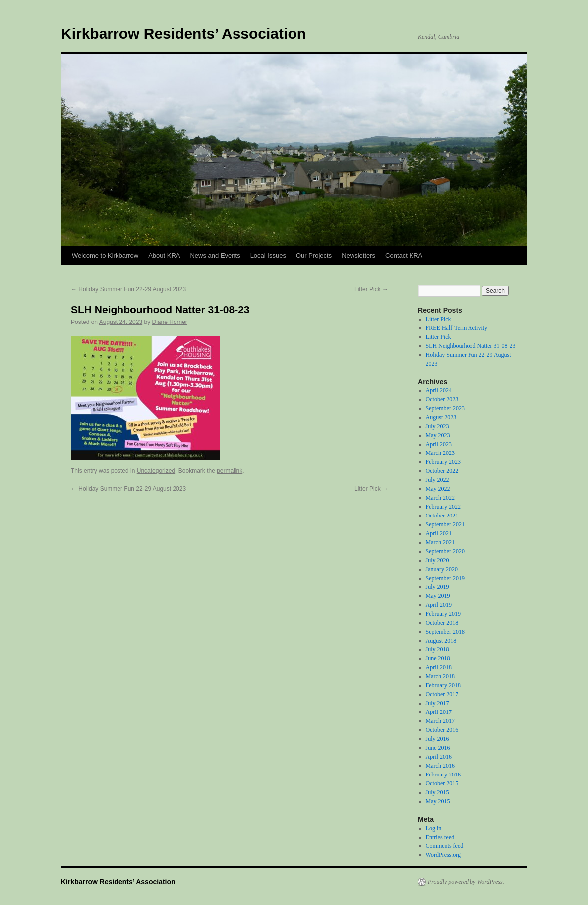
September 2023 (445, 408)
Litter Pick (371, 289)
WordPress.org (443, 855)
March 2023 (440, 453)
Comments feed (445, 846)
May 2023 (438, 435)
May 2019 (438, 596)
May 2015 (438, 801)
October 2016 (442, 730)
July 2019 (438, 587)
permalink (230, 471)
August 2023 (441, 417)
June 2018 (438, 658)
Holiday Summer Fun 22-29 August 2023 (128, 289)
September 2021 (445, 524)
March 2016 (440, 766)
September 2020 (445, 551)
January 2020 (442, 569)
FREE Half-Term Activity (457, 328)
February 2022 (443, 507)
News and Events (215, 255)
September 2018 (445, 632)
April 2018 (439, 667)
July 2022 (438, 480)
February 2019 (443, 614)
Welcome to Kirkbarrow (105, 255)
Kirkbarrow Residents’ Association (183, 33)
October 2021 (442, 516)
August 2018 (441, 641)
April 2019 (439, 605)
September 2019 (445, 578)
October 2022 (442, 471)
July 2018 (438, 649)
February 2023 (443, 462)
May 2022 (438, 489)
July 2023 (438, 426)
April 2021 (439, 533)
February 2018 (443, 685)
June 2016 (438, 748)
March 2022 (440, 498)
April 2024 (439, 390)
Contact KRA (404, 255)
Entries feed (440, 837)
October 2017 (442, 694)
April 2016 (439, 757)
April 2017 (439, 712)
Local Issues (268, 255)
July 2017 (438, 703)
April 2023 (439, 444)
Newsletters (358, 255)
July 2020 (438, 560)
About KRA (164, 255)
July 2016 (438, 739)
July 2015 (438, 792)
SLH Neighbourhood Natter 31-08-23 (471, 346)
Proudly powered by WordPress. (466, 882)
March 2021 (440, 542)
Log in (434, 828)
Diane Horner (170, 322)
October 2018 (442, 623)
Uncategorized (156, 471)
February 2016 (443, 775)
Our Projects (314, 255)
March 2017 (440, 721)
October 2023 (442, 399)
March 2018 (440, 676)
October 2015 (442, 783)
